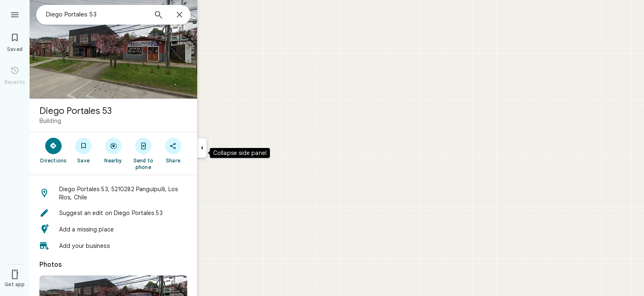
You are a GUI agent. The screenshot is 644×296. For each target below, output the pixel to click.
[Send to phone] (143, 153)
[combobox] (97, 14)
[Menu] (15, 14)
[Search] (159, 16)
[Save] (84, 150)
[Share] (173, 150)
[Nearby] (114, 150)
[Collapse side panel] (202, 148)
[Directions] (54, 150)
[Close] (179, 15)
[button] (113, 193)
